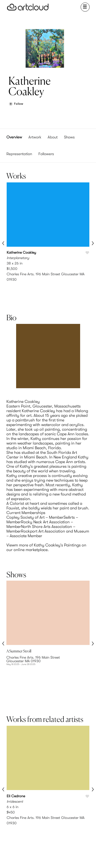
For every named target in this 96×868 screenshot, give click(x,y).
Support (39, 807)
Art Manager (60, 807)
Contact (81, 807)
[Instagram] (27, 857)
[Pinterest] (35, 857)
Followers (46, 154)
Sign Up (60, 795)
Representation (19, 154)
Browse (18, 795)
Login (60, 801)
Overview (14, 137)
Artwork (35, 137)
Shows (69, 137)
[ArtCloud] (28, 7)
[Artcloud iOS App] (60, 858)
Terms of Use (38, 840)
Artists (18, 801)
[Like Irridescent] (87, 734)
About (53, 137)
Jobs (80, 801)
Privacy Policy (57, 840)
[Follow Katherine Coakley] (16, 104)
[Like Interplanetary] (87, 253)
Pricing (39, 801)
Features (39, 795)
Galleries (18, 807)
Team (80, 795)
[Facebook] (44, 857)
